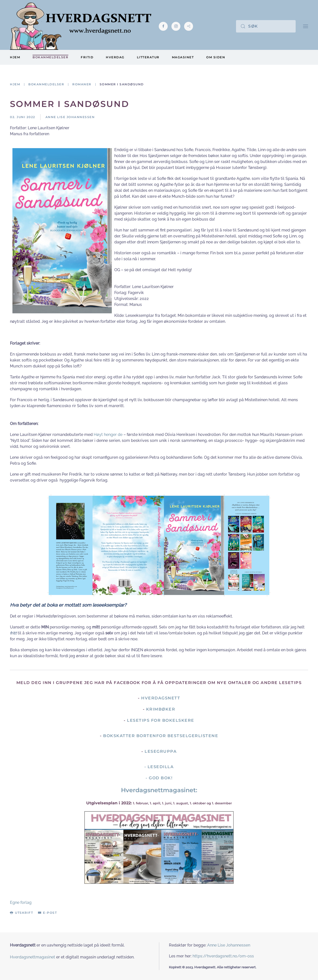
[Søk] (266, 26)
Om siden (216, 57)
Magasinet (183, 57)
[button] (306, 26)
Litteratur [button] (148, 57)
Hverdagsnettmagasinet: (159, 790)
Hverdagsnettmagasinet (33, 957)
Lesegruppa (161, 751)
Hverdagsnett (161, 698)
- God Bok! (159, 778)
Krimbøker (161, 709)
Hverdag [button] (115, 57)
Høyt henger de (108, 435)
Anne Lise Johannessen (229, 945)
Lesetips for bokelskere (161, 720)
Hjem (15, 57)
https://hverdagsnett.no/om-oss (223, 956)
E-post (47, 913)
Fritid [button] (87, 57)
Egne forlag (21, 902)
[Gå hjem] (81, 26)
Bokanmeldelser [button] (50, 57)
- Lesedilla (159, 767)
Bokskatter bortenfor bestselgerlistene (161, 736)
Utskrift (21, 913)
